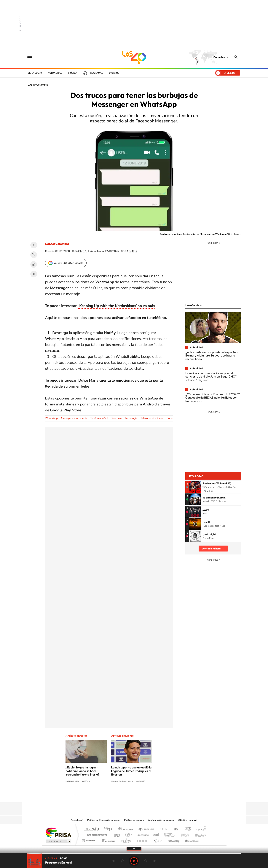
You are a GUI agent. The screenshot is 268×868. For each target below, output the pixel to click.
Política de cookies (134, 820)
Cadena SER (162, 829)
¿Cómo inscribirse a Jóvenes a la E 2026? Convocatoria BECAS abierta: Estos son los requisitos (213, 398)
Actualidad (55, 73)
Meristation (192, 840)
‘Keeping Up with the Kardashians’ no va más (117, 306)
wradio (128, 834)
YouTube (134, 795)
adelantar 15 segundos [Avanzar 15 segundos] (146, 861)
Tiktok (119, 795)
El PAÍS (91, 829)
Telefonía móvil (99, 418)
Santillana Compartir (146, 829)
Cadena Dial (156, 834)
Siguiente (155, 861)
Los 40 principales (109, 829)
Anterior (113, 861)
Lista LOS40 (35, 73)
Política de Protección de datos (104, 820)
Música (73, 73)
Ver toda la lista (211, 549)
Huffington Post (96, 834)
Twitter (34, 255)
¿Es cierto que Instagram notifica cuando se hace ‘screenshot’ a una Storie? (82, 771)
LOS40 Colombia (134, 57)
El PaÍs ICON (142, 840)
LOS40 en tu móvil (188, 820)
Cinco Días (142, 834)
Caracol (200, 829)
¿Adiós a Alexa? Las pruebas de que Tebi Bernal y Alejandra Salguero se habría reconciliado (212, 355)
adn (187, 829)
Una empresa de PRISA (58, 832)
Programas (96, 73)
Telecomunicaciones (152, 418)
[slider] (134, 853)
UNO (117, 834)
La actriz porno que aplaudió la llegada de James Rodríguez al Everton (131, 771)
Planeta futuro (184, 834)
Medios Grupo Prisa (58, 841)
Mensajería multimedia (74, 418)
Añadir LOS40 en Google (69, 263)
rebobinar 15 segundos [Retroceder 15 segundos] (122, 861)
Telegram (34, 274)
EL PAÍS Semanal (170, 834)
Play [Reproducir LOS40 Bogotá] (134, 861)
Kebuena (197, 834)
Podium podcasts (126, 840)
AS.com (174, 829)
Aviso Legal (77, 820)
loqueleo (174, 840)
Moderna (107, 840)
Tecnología (131, 418)
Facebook (34, 245)
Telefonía (116, 418)
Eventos (114, 73)
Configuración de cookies (161, 820)
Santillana (127, 829)
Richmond (89, 840)
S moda (157, 840)
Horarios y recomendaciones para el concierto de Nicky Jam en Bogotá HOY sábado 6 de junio (211, 377)
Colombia (219, 57)
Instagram (127, 795)
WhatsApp (34, 264)
